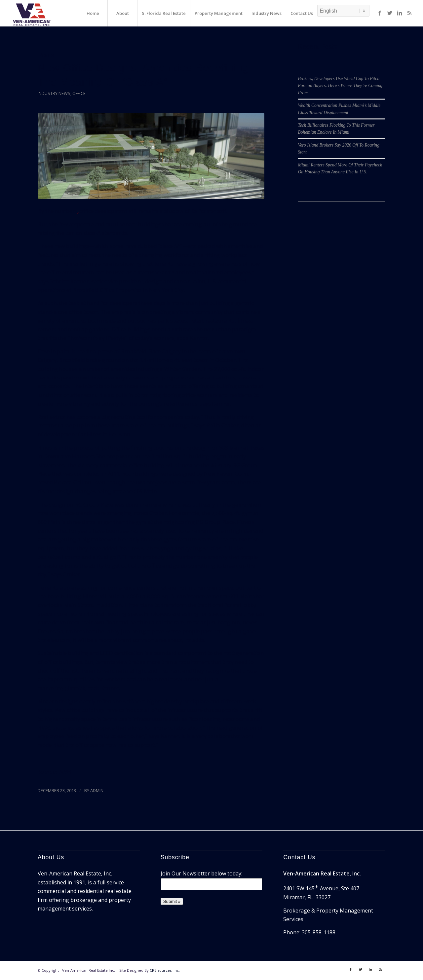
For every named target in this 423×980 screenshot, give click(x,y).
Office (79, 93)
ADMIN (97, 790)
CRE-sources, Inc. (165, 970)
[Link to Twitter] (390, 13)
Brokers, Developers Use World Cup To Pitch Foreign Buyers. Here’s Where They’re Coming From (340, 86)
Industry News (54, 93)
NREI (65, 772)
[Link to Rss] (409, 13)
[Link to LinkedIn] (400, 13)
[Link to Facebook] (380, 13)
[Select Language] (343, 11)
